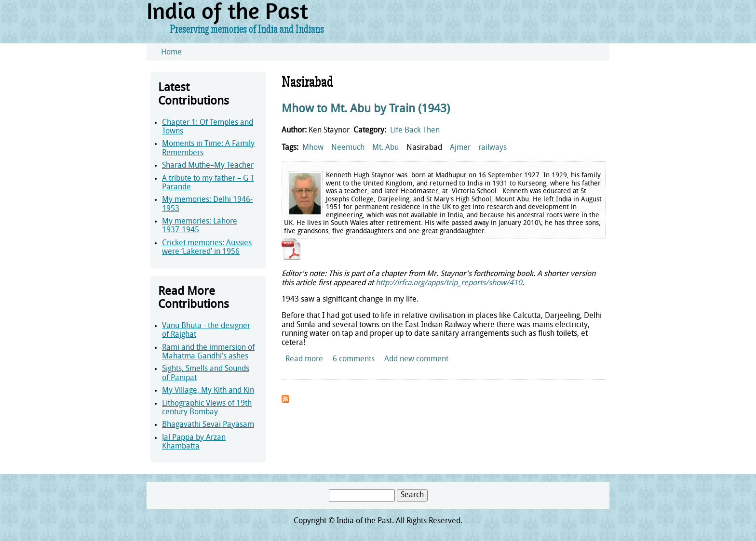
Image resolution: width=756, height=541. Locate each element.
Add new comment (416, 359)
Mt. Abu (385, 148)
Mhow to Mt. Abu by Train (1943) (366, 109)
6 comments (354, 359)
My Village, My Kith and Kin (208, 391)
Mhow (313, 148)
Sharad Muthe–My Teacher (208, 166)
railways (493, 148)
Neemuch (348, 148)
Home (171, 53)
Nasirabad (424, 148)
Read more (304, 359)
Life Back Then (415, 131)
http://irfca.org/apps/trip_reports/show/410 (449, 283)
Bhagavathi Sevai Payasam (208, 425)
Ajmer (460, 148)
